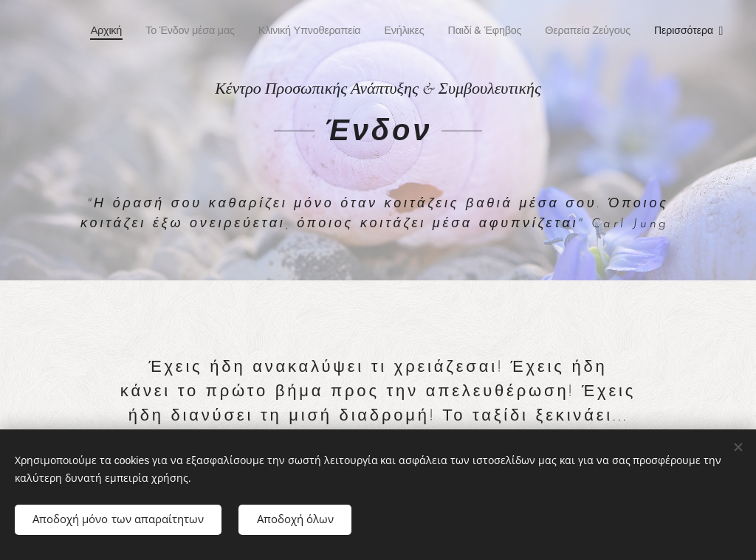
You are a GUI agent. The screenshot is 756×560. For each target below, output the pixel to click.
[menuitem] (109, 30)
